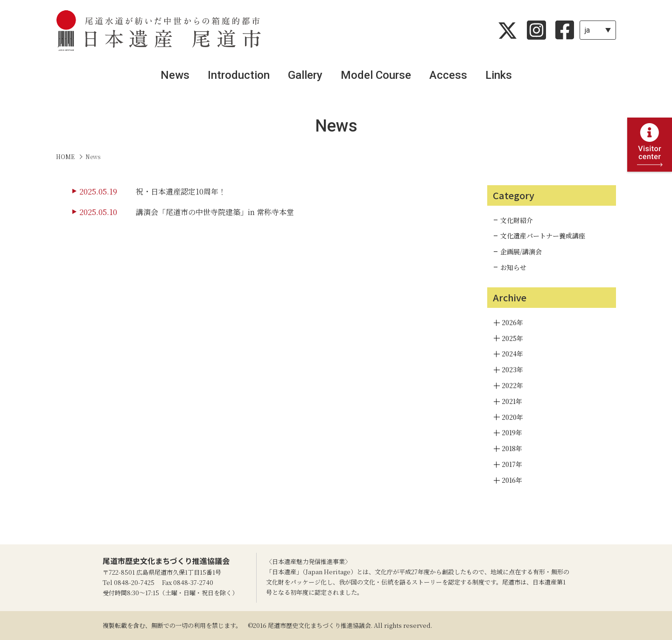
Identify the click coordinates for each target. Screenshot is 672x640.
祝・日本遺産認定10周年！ (181, 191)
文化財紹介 (517, 220)
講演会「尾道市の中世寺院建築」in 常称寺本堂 (215, 212)
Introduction (239, 75)
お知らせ (513, 267)
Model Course (376, 75)
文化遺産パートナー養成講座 (543, 236)
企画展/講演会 (521, 251)
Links (499, 75)
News (175, 75)
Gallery (305, 75)
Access (448, 75)
